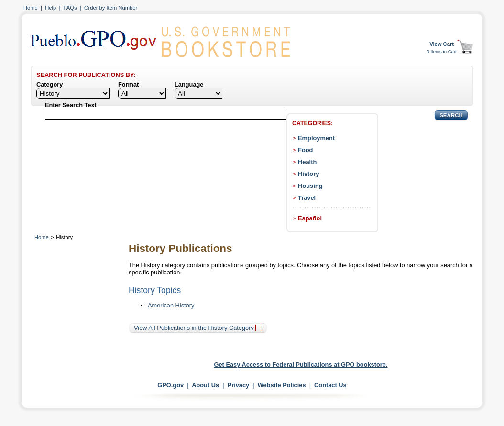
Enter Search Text (71, 105)
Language (189, 84)
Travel (307, 198)
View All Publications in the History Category (198, 328)
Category (49, 84)
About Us (205, 385)
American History (171, 305)
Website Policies (282, 385)
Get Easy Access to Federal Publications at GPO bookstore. (301, 365)
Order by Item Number (111, 8)
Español (310, 218)
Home (31, 8)
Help (50, 8)
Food (305, 150)
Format (128, 84)
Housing (310, 186)
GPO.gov (170, 385)
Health (307, 162)
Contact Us (330, 385)
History (308, 174)
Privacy (239, 385)
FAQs (70, 8)
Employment (316, 138)
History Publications (180, 248)
